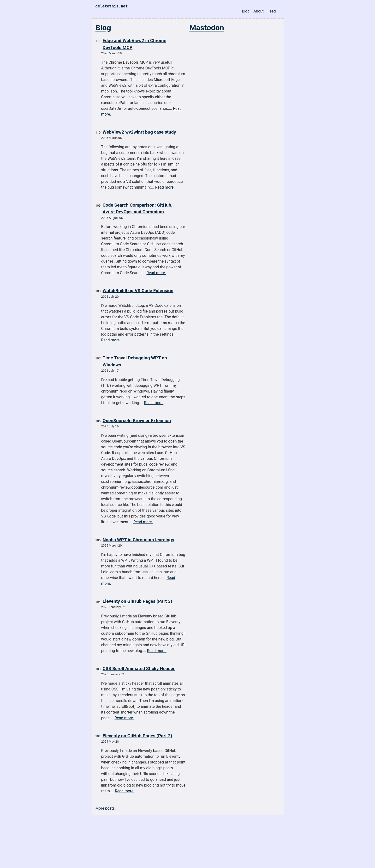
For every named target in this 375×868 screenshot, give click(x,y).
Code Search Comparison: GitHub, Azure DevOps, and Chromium (138, 209)
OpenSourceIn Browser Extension (137, 421)
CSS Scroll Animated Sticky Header (139, 668)
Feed (272, 11)
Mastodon (207, 28)
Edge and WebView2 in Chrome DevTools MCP (134, 44)
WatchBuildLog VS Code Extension (138, 291)
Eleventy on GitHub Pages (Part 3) (137, 601)
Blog (246, 11)
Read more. (165, 187)
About (259, 11)
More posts (105, 808)
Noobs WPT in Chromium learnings (138, 540)
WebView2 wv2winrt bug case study (139, 132)
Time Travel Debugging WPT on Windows (135, 361)
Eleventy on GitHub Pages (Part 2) (137, 736)
